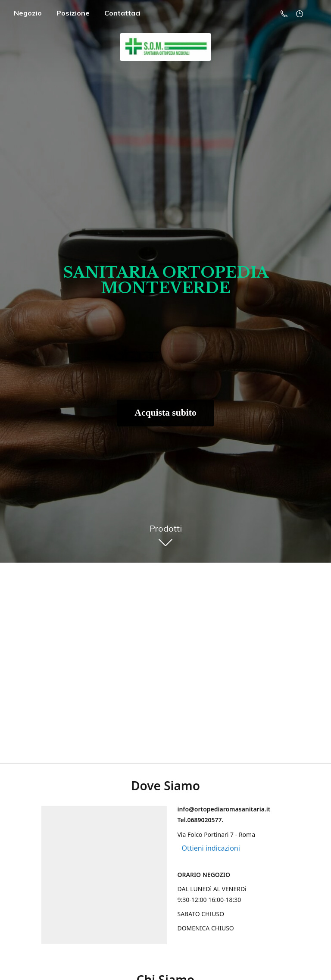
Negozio (28, 13)
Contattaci (122, 13)
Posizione (73, 13)
